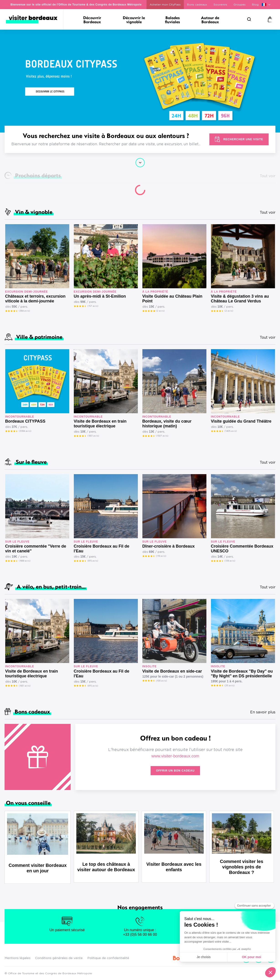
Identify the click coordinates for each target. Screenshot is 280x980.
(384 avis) (24, 311)
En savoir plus (263, 712)
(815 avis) (93, 561)
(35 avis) (230, 686)
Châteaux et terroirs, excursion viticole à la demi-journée (35, 299)
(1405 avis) (231, 431)
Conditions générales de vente (59, 958)
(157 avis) (93, 306)
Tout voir (268, 213)
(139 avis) (230, 561)
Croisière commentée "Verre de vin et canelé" (36, 549)
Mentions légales (18, 958)
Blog (255, 5)
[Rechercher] (249, 19)
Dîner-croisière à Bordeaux (169, 546)
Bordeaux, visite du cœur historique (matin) (167, 424)
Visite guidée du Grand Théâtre (241, 421)
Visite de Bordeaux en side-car (172, 671)
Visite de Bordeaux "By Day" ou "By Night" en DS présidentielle (242, 674)
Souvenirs (220, 5)
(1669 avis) (25, 561)
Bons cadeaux (197, 5)
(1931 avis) (93, 436)
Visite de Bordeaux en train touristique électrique (100, 424)
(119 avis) (161, 556)
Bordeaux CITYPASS (25, 421)
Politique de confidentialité (108, 958)
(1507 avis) (162, 436)
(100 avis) (161, 681)
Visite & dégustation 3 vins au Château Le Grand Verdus (240, 299)
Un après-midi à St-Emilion (100, 296)
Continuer (140, 163)
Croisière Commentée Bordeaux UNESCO (242, 549)
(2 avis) (160, 311)
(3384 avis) (25, 431)
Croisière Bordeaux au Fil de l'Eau (102, 549)
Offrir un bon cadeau (175, 771)
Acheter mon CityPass (165, 5)
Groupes (240, 5)
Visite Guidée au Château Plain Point (172, 299)
